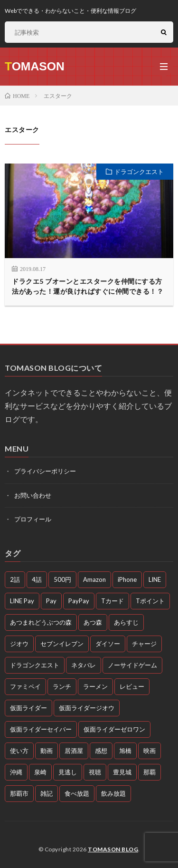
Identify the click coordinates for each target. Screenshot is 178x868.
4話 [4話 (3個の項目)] (37, 579)
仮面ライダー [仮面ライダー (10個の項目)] (28, 708)
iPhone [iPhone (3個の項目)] (127, 579)
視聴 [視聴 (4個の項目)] (95, 772)
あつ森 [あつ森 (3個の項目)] (93, 622)
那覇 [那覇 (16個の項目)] (150, 772)
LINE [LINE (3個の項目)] (155, 579)
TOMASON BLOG (113, 849)
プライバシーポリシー (45, 471)
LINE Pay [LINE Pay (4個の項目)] (22, 601)
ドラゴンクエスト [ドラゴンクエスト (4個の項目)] (35, 665)
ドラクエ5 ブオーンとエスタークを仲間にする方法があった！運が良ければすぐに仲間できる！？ (88, 286)
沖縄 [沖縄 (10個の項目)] (16, 772)
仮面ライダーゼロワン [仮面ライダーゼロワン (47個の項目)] (114, 729)
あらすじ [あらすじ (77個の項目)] (126, 622)
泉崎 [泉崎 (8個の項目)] (40, 772)
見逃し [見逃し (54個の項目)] (68, 772)
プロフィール (33, 519)
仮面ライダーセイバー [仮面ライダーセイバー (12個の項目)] (41, 729)
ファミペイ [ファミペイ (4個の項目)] (25, 686)
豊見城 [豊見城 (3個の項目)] (122, 772)
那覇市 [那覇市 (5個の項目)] (19, 793)
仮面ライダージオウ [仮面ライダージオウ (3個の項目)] (87, 708)
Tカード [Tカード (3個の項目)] (112, 601)
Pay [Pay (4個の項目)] (51, 601)
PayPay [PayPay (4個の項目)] (79, 601)
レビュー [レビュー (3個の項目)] (132, 686)
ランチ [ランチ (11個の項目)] (62, 686)
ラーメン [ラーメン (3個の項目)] (95, 686)
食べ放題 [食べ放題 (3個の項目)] (77, 793)
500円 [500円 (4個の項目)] (62, 579)
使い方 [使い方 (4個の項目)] (19, 751)
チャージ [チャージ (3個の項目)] (144, 644)
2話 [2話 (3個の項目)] (15, 579)
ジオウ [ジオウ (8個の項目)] (19, 644)
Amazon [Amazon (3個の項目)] (94, 579)
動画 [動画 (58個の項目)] (47, 751)
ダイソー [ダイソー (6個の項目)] (108, 644)
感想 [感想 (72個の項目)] (101, 751)
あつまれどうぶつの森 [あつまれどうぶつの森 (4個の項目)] (41, 622)
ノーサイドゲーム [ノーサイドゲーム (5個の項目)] (132, 665)
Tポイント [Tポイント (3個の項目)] (150, 601)
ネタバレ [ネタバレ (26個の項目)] (84, 665)
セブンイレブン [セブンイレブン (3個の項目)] (62, 644)
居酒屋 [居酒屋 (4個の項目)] (74, 751)
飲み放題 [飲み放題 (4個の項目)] (113, 793)
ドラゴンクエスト (139, 172)
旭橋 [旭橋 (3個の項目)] (125, 751)
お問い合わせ (33, 495)
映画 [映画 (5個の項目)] (150, 751)
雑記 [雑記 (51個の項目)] (47, 793)
